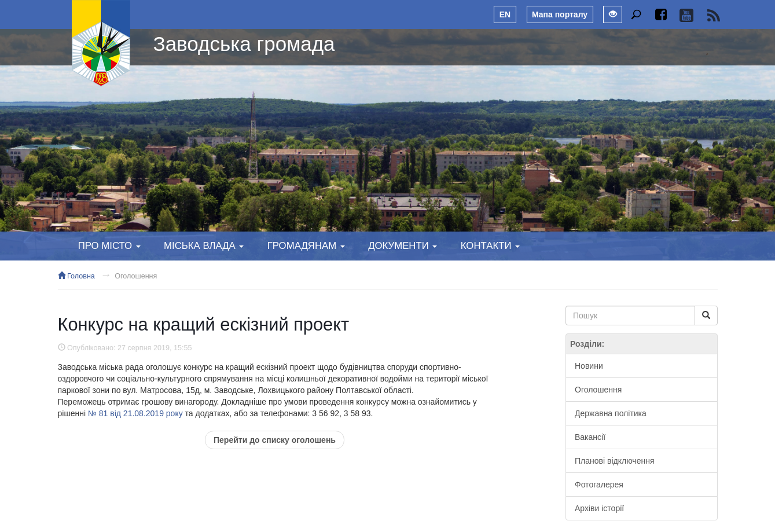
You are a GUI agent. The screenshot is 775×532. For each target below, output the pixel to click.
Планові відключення (614, 461)
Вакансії (590, 437)
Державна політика (611, 413)
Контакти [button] (490, 246)
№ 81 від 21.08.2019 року (135, 413)
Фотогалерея (599, 485)
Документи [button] (403, 246)
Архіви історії (599, 508)
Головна (76, 276)
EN (505, 14)
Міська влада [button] (204, 246)
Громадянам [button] (306, 246)
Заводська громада (244, 44)
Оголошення (136, 276)
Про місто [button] (109, 246)
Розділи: (587, 344)
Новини (589, 366)
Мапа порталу (560, 14)
